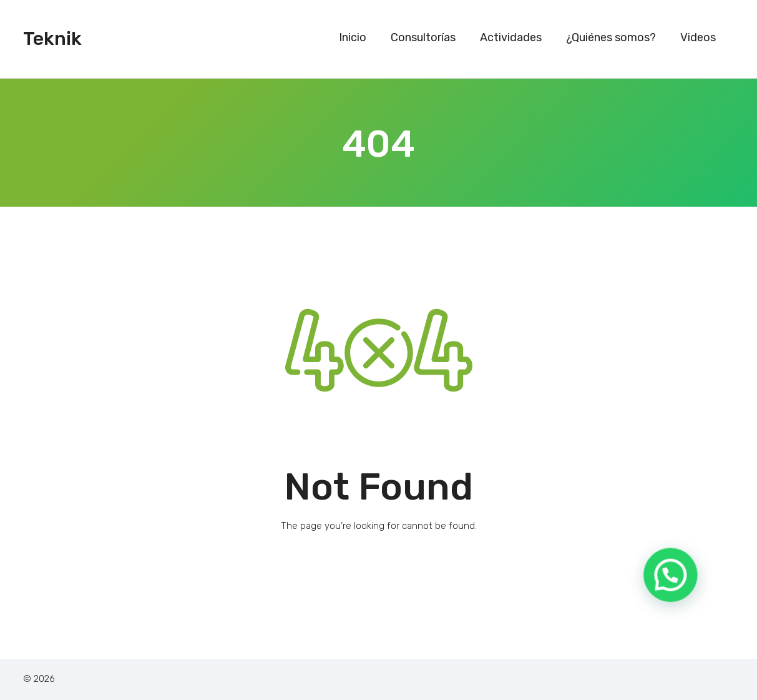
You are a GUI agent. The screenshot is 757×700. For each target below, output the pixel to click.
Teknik (52, 39)
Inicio (353, 37)
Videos (698, 37)
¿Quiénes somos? (611, 37)
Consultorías (423, 37)
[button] (676, 593)
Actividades (511, 37)
